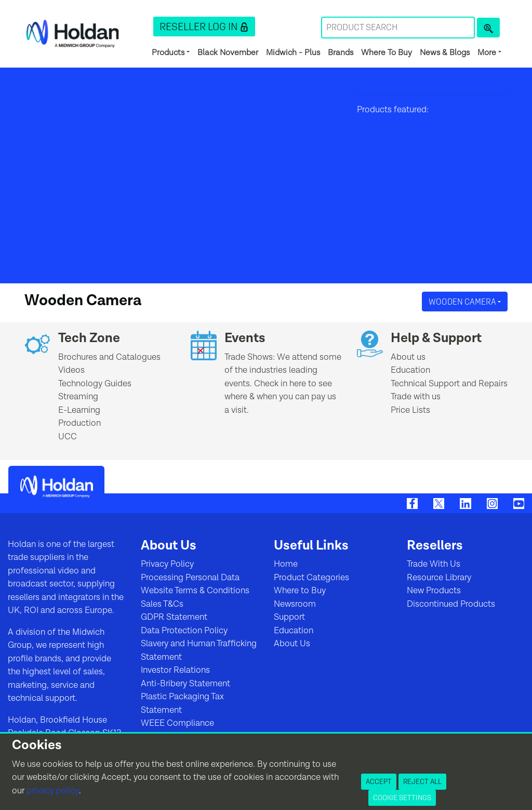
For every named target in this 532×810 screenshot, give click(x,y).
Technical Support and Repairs (449, 384)
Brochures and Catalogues (109, 357)
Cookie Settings (402, 798)
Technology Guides (95, 384)
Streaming (78, 397)
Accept (379, 781)
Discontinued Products (451, 604)
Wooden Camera (463, 302)
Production (79, 423)
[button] (204, 27)
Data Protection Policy (184, 631)
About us (408, 357)
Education (410, 370)
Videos (71, 370)
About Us (292, 644)
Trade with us (416, 397)
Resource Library (439, 578)
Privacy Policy (167, 564)
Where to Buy (300, 591)
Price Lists (410, 410)
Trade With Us (434, 564)
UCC (68, 437)
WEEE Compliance (177, 723)
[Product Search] (488, 28)
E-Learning (79, 410)
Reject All (422, 781)
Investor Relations (175, 670)
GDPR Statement (174, 617)
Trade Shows (249, 357)
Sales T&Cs (162, 604)
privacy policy (53, 791)
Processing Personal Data (190, 578)
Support (289, 617)
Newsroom (295, 604)
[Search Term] (398, 28)
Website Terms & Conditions (195, 591)
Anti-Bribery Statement (185, 684)
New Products (434, 591)
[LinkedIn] (465, 503)
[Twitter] (439, 503)
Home (286, 564)
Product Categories (311, 578)
